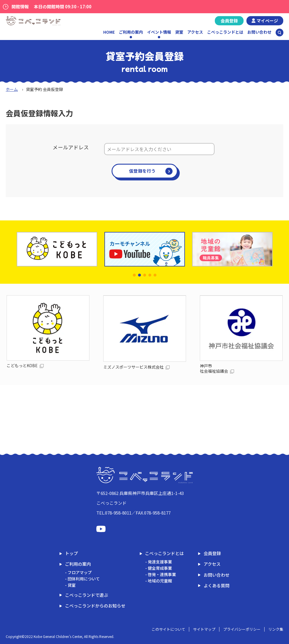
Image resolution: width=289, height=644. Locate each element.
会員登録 (229, 21)
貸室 (179, 32)
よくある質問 (217, 585)
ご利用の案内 (78, 564)
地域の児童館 (160, 581)
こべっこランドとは (225, 32)
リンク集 (276, 629)
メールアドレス (71, 147)
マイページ (267, 21)
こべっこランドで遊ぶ (87, 595)
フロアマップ (80, 572)
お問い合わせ (259, 32)
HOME (109, 32)
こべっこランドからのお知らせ (95, 606)
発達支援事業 (160, 562)
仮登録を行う (142, 171)
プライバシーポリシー (242, 629)
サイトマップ (204, 629)
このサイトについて (168, 629)
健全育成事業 (160, 568)
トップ (71, 553)
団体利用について (84, 579)
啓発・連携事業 (162, 574)
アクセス (195, 32)
